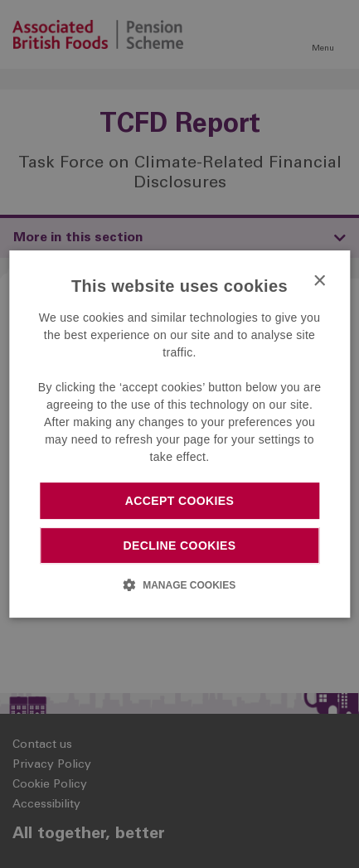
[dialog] (179, 434)
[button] (179, 584)
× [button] (319, 281)
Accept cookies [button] (180, 501)
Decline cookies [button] (180, 546)
